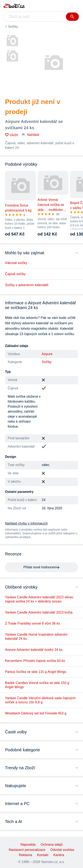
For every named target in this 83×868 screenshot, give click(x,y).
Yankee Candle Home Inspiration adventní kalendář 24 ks (36, 637)
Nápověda (28, 845)
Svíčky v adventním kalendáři (27, 285)
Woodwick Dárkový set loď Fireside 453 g (36, 713)
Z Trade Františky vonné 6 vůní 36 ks (32, 623)
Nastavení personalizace (27, 850)
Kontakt (43, 855)
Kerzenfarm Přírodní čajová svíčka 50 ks (35, 661)
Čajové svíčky (15, 274)
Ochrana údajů (52, 845)
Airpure (47, 354)
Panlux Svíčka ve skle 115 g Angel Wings (36, 672)
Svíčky (13, 27)
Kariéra (59, 855)
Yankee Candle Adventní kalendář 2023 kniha (39, 612)
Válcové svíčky (16, 263)
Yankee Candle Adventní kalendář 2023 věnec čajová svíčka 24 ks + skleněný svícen (39, 599)
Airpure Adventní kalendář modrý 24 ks (34, 650)
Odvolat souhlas (62, 850)
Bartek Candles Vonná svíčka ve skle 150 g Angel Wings (37, 685)
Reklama (26, 855)
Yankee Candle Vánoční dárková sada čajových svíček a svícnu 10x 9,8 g (40, 700)
